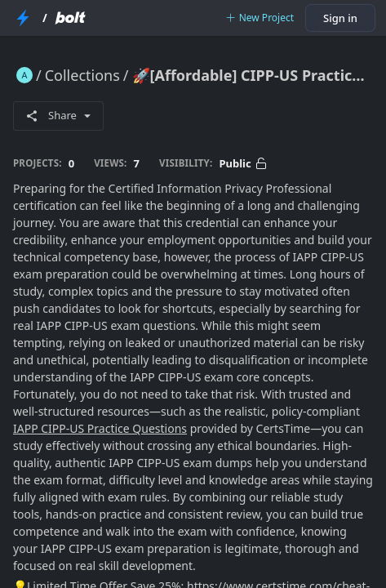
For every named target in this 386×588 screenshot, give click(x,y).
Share (58, 115)
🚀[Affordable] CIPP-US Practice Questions (253, 75)
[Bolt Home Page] (70, 18)
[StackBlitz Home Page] (23, 18)
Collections (82, 75)
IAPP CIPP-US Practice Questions (100, 428)
